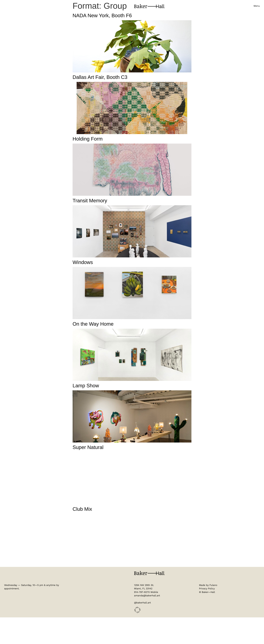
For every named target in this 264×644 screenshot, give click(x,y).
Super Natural (88, 448)
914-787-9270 (142, 592)
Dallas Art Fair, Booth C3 (100, 77)
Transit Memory (90, 201)
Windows (83, 263)
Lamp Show (86, 386)
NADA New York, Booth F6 (102, 16)
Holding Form (88, 139)
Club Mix (82, 509)
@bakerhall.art (142, 603)
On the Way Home (93, 324)
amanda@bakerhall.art (147, 596)
